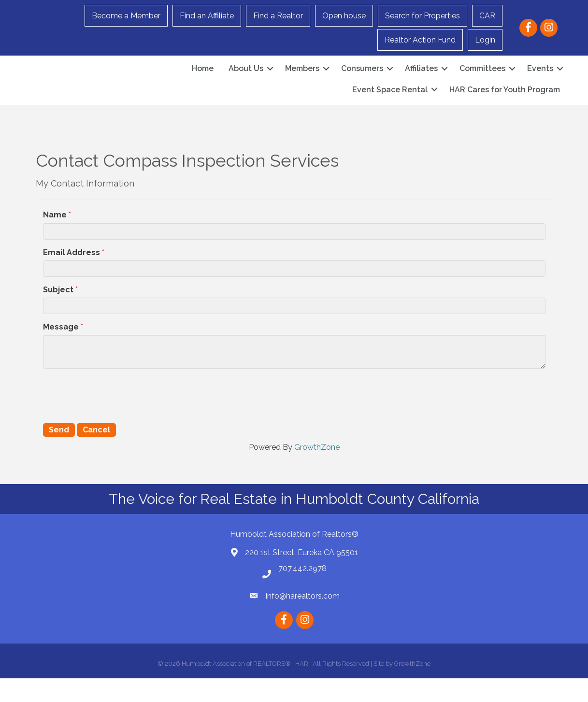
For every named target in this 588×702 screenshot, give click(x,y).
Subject (58, 313)
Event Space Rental (390, 101)
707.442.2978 (302, 592)
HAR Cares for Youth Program (505, 101)
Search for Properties (423, 16)
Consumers (362, 80)
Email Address (72, 276)
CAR (487, 16)
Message (61, 351)
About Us (246, 80)
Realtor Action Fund (420, 40)
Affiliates (421, 80)
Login (485, 40)
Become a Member (126, 16)
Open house (344, 16)
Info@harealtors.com (302, 620)
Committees (482, 80)
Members (302, 80)
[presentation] (116, 418)
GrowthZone (317, 471)
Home (203, 80)
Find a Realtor (278, 16)
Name (55, 238)
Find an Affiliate (207, 16)
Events (540, 80)
